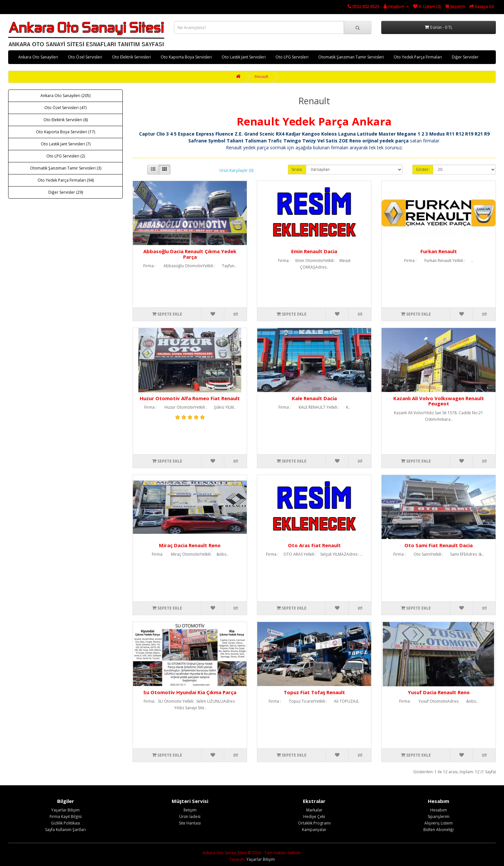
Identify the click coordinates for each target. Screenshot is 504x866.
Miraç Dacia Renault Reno (190, 545)
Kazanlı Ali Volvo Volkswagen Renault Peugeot (439, 401)
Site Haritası (190, 823)
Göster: (423, 169)
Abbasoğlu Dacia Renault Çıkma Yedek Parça (190, 254)
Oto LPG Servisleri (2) (66, 156)
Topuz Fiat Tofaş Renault (314, 692)
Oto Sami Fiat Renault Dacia (439, 545)
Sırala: (297, 169)
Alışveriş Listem (439, 823)
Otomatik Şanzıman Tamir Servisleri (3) (66, 168)
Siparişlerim (439, 817)
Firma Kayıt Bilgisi (66, 817)
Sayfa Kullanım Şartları (65, 830)
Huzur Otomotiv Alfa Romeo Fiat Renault (190, 398)
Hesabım (439, 810)
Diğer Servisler (465, 57)
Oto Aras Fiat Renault (314, 545)
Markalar (314, 810)
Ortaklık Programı (314, 823)
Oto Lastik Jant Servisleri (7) (66, 144)
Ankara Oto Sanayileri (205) (65, 96)
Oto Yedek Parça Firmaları (418, 57)
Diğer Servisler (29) (66, 192)
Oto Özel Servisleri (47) (65, 108)
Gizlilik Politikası (65, 823)
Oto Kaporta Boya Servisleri (186, 57)
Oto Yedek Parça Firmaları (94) (66, 180)
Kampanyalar (314, 830)
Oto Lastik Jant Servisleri (244, 57)
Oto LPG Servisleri (292, 57)
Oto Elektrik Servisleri (131, 57)
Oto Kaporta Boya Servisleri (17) (65, 132)
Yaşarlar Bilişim (65, 810)
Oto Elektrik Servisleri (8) (66, 120)
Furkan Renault (439, 251)
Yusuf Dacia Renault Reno (439, 692)
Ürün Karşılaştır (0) (236, 170)
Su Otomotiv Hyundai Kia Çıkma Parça (190, 692)
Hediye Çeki (314, 817)
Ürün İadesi (190, 817)
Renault (261, 77)
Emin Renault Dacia (314, 251)
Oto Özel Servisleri (85, 57)
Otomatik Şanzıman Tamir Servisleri (351, 57)
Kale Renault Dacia (314, 398)
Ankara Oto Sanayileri (38, 57)
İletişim (190, 810)
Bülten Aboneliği (439, 830)
